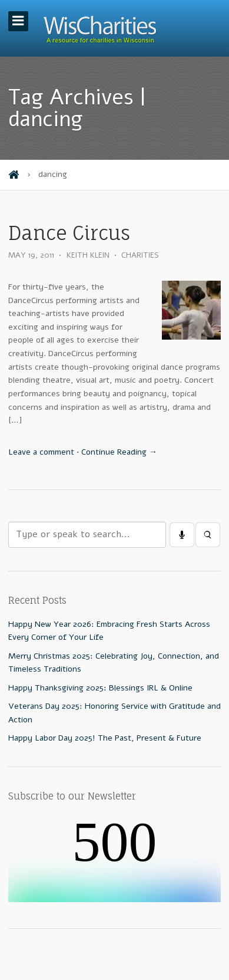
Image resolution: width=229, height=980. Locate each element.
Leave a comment (41, 452)
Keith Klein (88, 255)
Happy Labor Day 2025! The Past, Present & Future (105, 738)
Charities (140, 255)
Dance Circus (69, 233)
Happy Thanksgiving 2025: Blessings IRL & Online (100, 688)
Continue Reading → (119, 452)
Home (14, 175)
